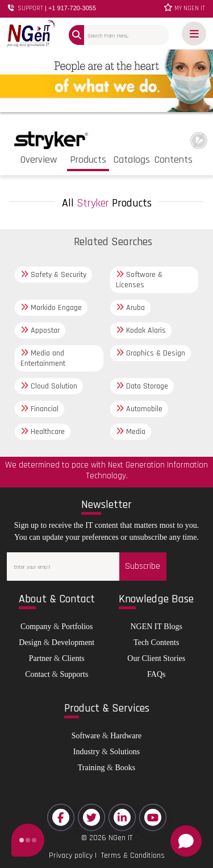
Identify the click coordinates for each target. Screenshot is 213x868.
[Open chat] (186, 841)
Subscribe (143, 566)
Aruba (130, 308)
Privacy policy (71, 855)
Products (88, 160)
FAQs (156, 674)
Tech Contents (156, 642)
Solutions (125, 752)
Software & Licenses (139, 280)
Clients (73, 658)
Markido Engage (51, 308)
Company (36, 627)
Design (30, 642)
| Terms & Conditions (129, 855)
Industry (87, 752)
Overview (39, 160)
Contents (174, 160)
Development (73, 642)
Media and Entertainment (43, 358)
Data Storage (142, 386)
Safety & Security (53, 275)
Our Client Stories (156, 658)
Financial (39, 409)
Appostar (40, 330)
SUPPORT (52, 8)
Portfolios (77, 627)
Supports (74, 674)
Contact (37, 674)
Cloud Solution (49, 386)
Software (86, 736)
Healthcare (43, 432)
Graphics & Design (151, 353)
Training (91, 768)
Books (125, 768)
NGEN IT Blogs (156, 627)
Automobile (139, 409)
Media (131, 432)
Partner (40, 658)
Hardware (126, 736)
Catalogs (132, 160)
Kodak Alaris (141, 330)
